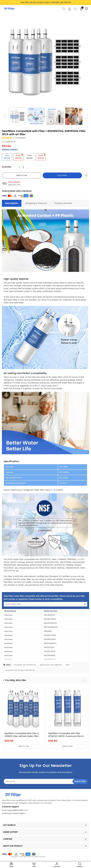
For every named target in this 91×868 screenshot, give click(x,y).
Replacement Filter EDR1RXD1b (51, 665)
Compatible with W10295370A (25, 665)
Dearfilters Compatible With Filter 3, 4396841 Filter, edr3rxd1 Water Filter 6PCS (22, 735)
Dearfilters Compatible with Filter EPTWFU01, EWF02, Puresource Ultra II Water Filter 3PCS (66, 735)
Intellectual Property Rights (13, 813)
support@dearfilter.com (18, 810)
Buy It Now (62, 175)
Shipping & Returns (36, 203)
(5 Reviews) (20, 138)
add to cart (22, 175)
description (12, 203)
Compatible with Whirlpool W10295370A (20, 670)
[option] (45, 61)
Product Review (63, 203)
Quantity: (7, 167)
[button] (86, 680)
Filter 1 (68, 665)
